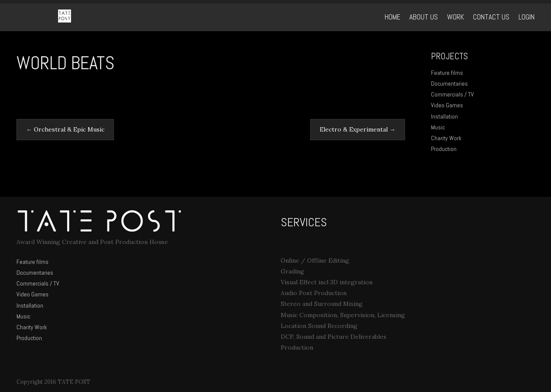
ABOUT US (424, 17)
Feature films (447, 73)
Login (527, 17)
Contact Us (491, 17)
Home (392, 17)
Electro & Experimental (358, 129)
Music (438, 127)
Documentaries (449, 84)
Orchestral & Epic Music (65, 129)
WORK (455, 17)
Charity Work (446, 138)
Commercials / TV (452, 94)
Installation (444, 116)
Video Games (447, 105)
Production (444, 149)
